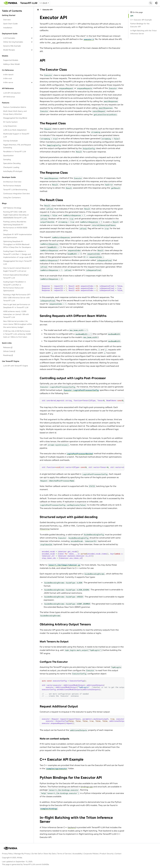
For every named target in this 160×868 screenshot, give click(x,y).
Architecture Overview (12, 182)
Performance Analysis (12, 186)
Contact (118, 854)
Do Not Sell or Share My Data (44, 854)
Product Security (107, 854)
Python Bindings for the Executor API (140, 25)
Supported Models (11, 60)
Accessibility (77, 854)
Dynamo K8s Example (12, 46)
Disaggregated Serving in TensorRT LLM (17, 263)
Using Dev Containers (12, 198)
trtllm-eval (8, 78)
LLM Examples (9, 38)
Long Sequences (10, 126)
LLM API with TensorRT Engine (16, 366)
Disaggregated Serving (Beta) (15, 118)
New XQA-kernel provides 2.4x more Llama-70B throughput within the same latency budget (18, 324)
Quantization (8, 156)
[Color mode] (157, 3)
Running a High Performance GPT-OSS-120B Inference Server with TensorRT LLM (17, 298)
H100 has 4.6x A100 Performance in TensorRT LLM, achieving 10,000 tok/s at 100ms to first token (17, 334)
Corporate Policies (91, 854)
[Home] (38, 10)
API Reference (9, 97)
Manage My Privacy (22, 854)
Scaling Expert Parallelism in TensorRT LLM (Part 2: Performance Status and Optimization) (15, 286)
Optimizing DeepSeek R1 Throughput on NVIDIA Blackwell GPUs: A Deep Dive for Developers (17, 244)
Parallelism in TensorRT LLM (15, 152)
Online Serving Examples (13, 42)
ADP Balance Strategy (12, 208)
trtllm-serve (8, 82)
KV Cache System (10, 122)
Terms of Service (64, 854)
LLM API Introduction (12, 93)
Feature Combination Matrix (15, 107)
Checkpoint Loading (11, 167)
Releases (7, 347)
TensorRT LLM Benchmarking (15, 190)
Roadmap (7, 355)
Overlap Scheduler (11, 141)
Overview (7, 20)
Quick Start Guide (10, 24)
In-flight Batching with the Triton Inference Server (143, 32)
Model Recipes (9, 50)
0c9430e (45, 864)
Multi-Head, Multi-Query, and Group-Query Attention (15, 113)
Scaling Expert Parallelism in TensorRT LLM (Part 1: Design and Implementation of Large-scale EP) (17, 254)
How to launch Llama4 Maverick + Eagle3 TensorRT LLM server (17, 269)
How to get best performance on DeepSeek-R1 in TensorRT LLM (17, 306)
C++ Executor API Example (141, 20)
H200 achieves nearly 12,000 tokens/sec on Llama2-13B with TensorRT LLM (16, 314)
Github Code (8, 351)
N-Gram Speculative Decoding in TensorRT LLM (16, 276)
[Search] (151, 3)
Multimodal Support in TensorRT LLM (16, 135)
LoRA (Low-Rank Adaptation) (15, 130)
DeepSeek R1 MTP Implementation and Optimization (18, 236)
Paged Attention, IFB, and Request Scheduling (17, 146)
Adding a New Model (11, 64)
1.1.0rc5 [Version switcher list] (43, 3)
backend (72, 827)
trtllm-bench (8, 75)
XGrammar (45, 529)
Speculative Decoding (12, 163)
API (132, 16)
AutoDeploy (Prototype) (13, 171)
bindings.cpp (87, 787)
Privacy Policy (7, 854)
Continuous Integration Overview (17, 194)
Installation (8, 28)
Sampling (7, 159)
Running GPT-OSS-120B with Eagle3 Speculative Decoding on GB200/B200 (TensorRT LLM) (16, 215)
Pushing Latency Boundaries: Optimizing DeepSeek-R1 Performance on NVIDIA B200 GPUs (15, 226)
